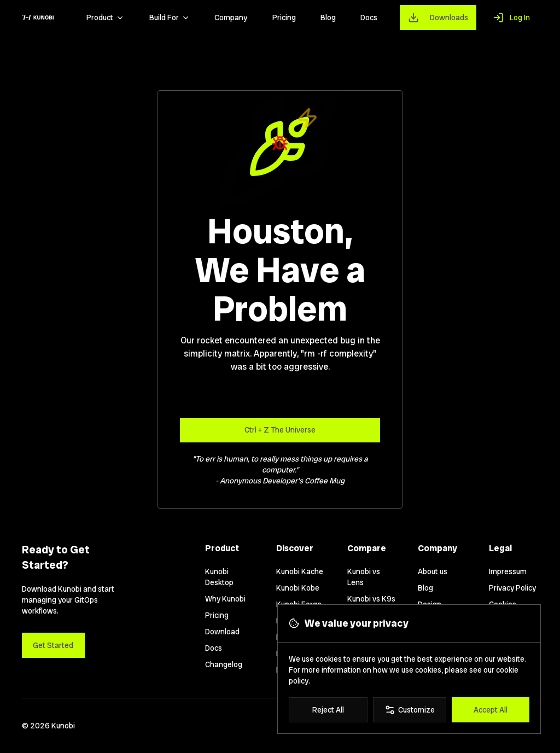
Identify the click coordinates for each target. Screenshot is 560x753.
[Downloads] (438, 17)
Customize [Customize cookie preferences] (410, 710)
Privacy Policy (512, 588)
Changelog (224, 664)
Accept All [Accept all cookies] (491, 710)
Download (222, 632)
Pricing (284, 17)
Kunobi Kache (300, 571)
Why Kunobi (225, 599)
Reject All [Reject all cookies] (328, 710)
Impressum (508, 571)
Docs (369, 17)
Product (105, 17)
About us (433, 571)
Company (231, 17)
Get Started (53, 645)
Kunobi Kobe (298, 588)
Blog (328, 17)
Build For (170, 17)
